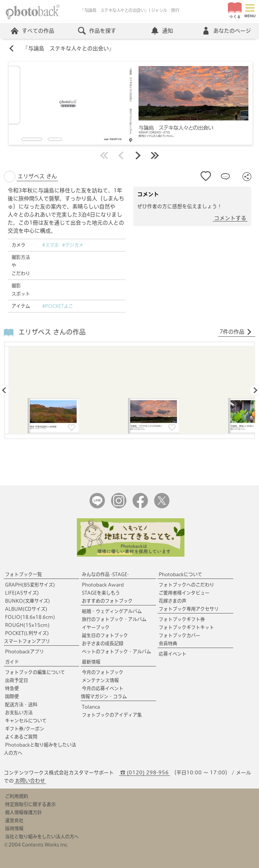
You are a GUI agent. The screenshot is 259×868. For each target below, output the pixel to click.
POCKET (27, 633)
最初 (104, 155)
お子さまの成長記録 (103, 643)
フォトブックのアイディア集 (112, 715)
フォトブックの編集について (35, 672)
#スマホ (51, 245)
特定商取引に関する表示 (30, 804)
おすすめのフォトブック (107, 601)
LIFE (22, 593)
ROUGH (27, 625)
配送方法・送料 (21, 704)
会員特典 (168, 643)
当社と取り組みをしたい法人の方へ (42, 837)
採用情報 (14, 828)
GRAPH (30, 585)
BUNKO (27, 601)
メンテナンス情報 (100, 680)
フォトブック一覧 (23, 574)
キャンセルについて (26, 721)
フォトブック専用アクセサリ (189, 609)
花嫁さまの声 (173, 601)
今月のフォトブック (103, 672)
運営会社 (14, 820)
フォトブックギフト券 (182, 619)
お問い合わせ (30, 781)
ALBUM (26, 609)
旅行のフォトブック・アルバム (114, 619)
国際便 (12, 696)
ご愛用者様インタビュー (184, 593)
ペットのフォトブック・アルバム (116, 651)
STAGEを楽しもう (101, 593)
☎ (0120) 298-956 (144, 773)
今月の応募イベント (103, 688)
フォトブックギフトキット (186, 627)
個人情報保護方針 (23, 812)
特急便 (12, 688)
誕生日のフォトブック (105, 635)
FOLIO (30, 617)
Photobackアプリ (24, 651)
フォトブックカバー (179, 635)
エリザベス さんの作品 (52, 332)
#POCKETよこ (58, 306)
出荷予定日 (17, 680)
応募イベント (173, 654)
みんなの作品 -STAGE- (105, 574)
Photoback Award (103, 585)
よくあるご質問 (21, 737)
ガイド (12, 662)
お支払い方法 (19, 713)
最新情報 (91, 662)
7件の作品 (236, 332)
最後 (155, 155)
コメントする (230, 218)
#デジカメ (73, 245)
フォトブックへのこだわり (186, 585)
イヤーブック (96, 627)
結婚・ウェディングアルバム (112, 611)
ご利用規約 (17, 796)
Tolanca (91, 707)
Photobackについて (180, 574)
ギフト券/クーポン (25, 729)
